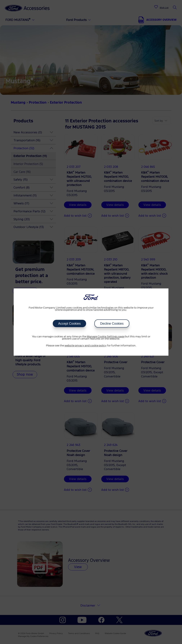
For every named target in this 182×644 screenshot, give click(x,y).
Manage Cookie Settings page (106, 337)
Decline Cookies (112, 324)
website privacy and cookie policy (86, 346)
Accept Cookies (69, 324)
